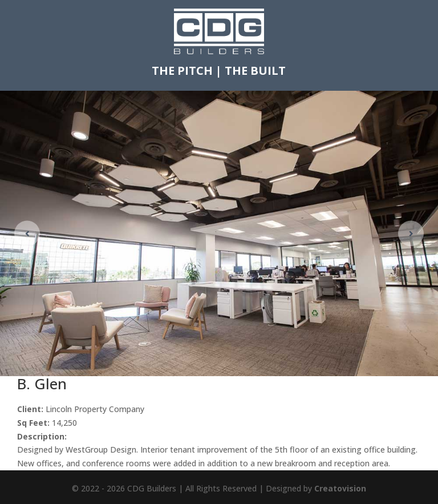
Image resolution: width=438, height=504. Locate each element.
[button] (411, 233)
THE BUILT (255, 70)
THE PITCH (182, 70)
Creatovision (340, 488)
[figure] (219, 233)
